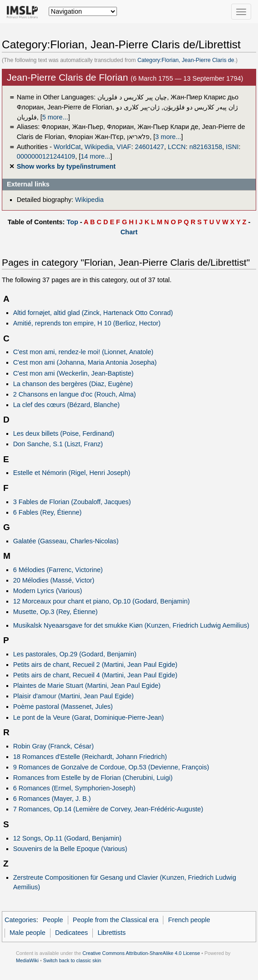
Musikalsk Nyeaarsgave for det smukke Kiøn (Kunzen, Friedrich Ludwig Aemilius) (131, 625)
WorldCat (67, 147)
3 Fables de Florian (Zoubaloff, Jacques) (72, 502)
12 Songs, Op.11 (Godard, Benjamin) (67, 838)
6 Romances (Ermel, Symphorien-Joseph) (74, 788)
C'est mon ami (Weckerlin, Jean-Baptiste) (73, 373)
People (53, 920)
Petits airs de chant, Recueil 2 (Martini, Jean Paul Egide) (95, 665)
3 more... (168, 137)
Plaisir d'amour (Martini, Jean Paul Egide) (73, 696)
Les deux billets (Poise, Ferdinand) (64, 433)
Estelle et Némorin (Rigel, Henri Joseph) (72, 473)
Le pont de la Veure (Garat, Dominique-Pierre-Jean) (89, 717)
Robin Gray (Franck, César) (53, 746)
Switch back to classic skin (72, 960)
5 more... (55, 117)
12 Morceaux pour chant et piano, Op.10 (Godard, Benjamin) (101, 601)
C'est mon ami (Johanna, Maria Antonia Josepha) (85, 362)
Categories (20, 920)
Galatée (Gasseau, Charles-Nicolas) (66, 541)
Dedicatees (71, 933)
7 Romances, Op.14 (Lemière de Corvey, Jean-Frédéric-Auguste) (108, 809)
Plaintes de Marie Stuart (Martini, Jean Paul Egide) (87, 686)
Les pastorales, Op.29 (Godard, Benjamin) (75, 654)
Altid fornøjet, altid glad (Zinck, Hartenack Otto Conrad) (93, 313)
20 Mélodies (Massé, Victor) (54, 580)
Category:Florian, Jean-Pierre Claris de (186, 60)
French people (189, 920)
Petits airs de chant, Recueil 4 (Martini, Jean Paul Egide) (95, 675)
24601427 (149, 147)
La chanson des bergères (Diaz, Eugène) (73, 384)
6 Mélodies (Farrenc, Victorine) (58, 570)
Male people (28, 933)
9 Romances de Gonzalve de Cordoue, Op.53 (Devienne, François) (111, 767)
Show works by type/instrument (66, 166)
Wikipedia (99, 147)
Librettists (111, 933)
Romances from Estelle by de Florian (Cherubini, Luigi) (93, 778)
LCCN (177, 147)
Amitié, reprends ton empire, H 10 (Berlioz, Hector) (87, 323)
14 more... (95, 156)
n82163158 (206, 147)
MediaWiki (27, 960)
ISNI (232, 147)
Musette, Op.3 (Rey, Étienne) (56, 612)
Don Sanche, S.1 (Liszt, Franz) (58, 444)
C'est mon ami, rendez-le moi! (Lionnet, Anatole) (83, 352)
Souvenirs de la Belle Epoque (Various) (70, 849)
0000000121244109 (46, 156)
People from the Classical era (116, 920)
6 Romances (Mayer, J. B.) (52, 799)
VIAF (124, 147)
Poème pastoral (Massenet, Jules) (63, 707)
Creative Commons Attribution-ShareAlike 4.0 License (141, 953)
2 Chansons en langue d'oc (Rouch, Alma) (75, 394)
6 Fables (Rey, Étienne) (48, 512)
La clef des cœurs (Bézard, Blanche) (66, 405)
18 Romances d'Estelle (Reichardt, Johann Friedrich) (90, 757)
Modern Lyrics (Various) (48, 591)
